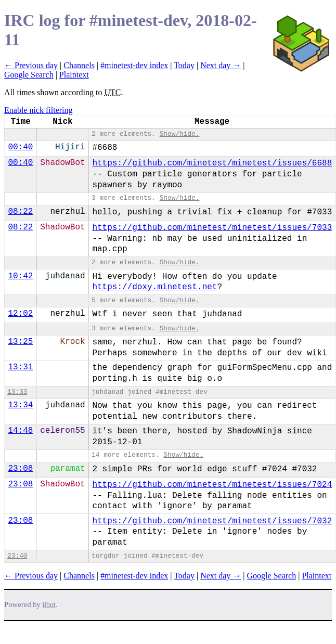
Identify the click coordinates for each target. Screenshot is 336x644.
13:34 (20, 405)
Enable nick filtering (38, 110)
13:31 (20, 367)
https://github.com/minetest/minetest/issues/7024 (212, 485)
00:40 (20, 147)
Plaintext (74, 75)
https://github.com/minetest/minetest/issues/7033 (212, 228)
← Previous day (31, 65)
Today (184, 65)
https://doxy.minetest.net (154, 287)
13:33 (17, 392)
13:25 (20, 342)
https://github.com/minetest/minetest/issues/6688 (212, 163)
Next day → (221, 65)
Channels (79, 65)
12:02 (20, 314)
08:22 (20, 212)
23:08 (20, 469)
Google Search (29, 75)
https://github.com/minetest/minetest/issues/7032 (212, 521)
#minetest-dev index (134, 65)
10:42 (20, 276)
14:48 (20, 431)
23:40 (17, 556)
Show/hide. (180, 134)
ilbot (49, 605)
